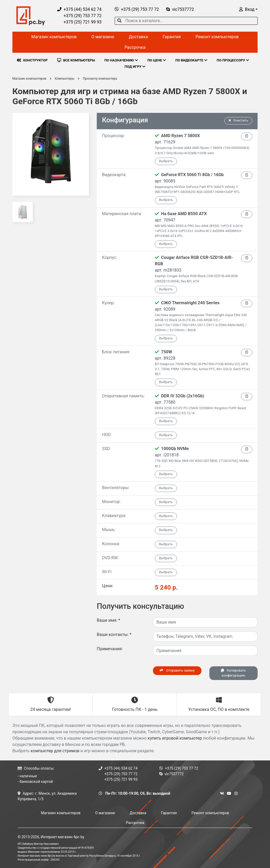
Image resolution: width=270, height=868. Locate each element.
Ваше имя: (109, 620)
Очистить (238, 120)
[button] (248, 9)
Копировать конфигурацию (233, 673)
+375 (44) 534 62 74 (79, 9)
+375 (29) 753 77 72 (79, 16)
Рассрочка (135, 47)
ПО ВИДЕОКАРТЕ (191, 60)
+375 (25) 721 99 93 (79, 22)
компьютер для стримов (55, 751)
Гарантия (172, 37)
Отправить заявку (177, 670)
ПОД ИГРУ (135, 67)
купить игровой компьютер (175, 738)
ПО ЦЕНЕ (157, 60)
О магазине (103, 37)
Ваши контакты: (114, 635)
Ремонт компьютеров (217, 37)
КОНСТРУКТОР (32, 60)
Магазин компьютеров (54, 37)
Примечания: (110, 649)
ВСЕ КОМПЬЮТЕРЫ (76, 60)
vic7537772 (180, 9)
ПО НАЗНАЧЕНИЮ (121, 60)
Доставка (138, 37)
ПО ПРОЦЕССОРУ (233, 60)
